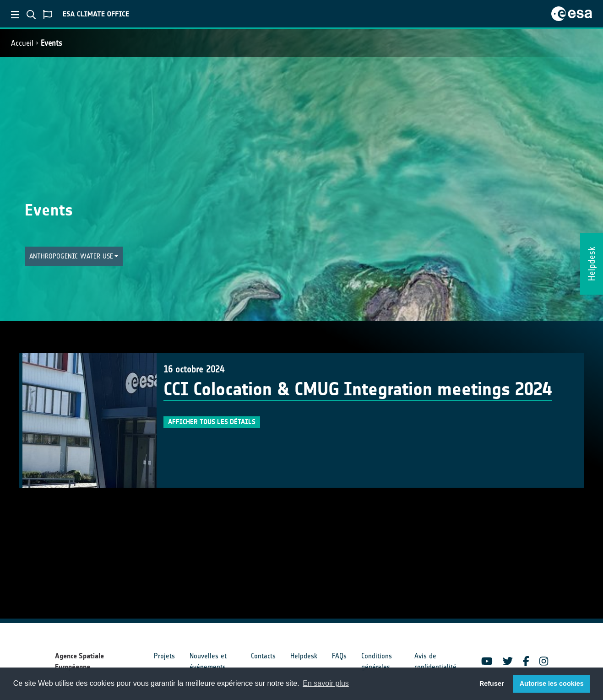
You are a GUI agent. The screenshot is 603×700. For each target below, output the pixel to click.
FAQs (339, 656)
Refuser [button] (492, 684)
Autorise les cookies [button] (552, 684)
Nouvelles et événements (208, 661)
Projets (164, 656)
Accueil (22, 43)
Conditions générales (377, 661)
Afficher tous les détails (212, 422)
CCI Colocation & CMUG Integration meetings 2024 (358, 389)
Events (52, 43)
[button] (74, 256)
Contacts (263, 656)
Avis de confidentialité (435, 661)
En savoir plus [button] (326, 683)
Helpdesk (304, 656)
